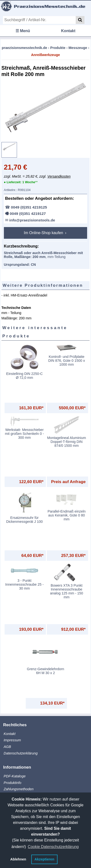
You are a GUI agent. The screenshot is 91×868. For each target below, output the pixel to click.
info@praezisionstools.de (32, 220)
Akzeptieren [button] (44, 859)
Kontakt (68, 31)
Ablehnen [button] (18, 859)
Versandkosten (59, 176)
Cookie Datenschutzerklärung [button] (53, 847)
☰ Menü (23, 31)
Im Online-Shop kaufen (44, 233)
